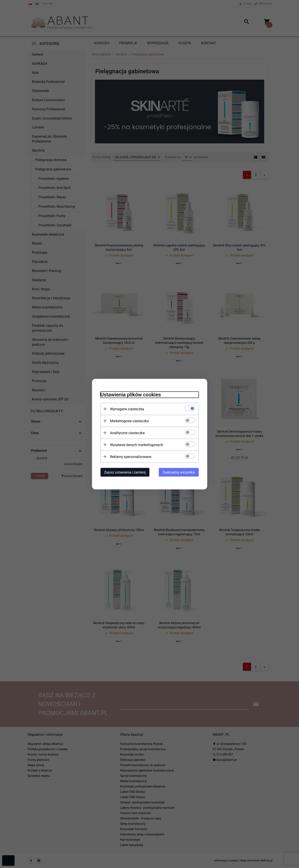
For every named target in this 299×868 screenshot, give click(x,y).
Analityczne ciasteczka (127, 433)
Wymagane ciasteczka (127, 409)
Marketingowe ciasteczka (129, 421)
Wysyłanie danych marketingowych (137, 445)
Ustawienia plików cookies (131, 394)
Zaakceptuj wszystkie (179, 472)
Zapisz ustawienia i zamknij (125, 472)
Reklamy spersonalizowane (131, 457)
